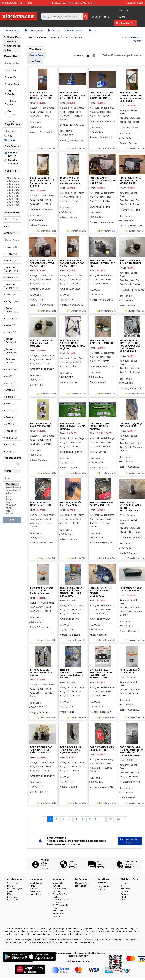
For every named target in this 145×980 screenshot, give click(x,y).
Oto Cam (55, 30)
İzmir (12, 496)
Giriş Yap (122, 10)
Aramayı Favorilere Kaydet (130, 841)
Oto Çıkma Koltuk (61, 900)
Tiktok (124, 897)
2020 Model (12, 199)
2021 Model (12, 196)
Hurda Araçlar (36, 894)
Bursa (12, 499)
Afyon (12, 508)
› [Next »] (125, 819)
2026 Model (12, 181)
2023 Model (12, 190)
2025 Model (12, 184)
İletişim (101, 889)
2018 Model (12, 205)
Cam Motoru (75, 30)
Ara (12, 520)
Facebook (125, 883)
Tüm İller (12, 484)
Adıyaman (12, 505)
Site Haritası (13, 897)
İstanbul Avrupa (12, 487)
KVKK (10, 894)
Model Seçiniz (12, 178)
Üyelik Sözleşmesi (15, 889)
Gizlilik (10, 891)
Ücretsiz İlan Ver (125, 23)
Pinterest (125, 894)
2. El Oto (34, 889)
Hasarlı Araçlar (37, 891)
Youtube (124, 891)
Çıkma (12, 132)
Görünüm (79, 55)
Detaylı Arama (100, 17)
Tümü (11, 140)
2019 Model (12, 202)
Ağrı (12, 511)
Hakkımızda (13, 900)
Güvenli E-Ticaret (135, 3)
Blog (30, 3)
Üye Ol (121, 17)
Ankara (12, 493)
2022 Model (12, 193)
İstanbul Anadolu (12, 490)
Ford (93, 30)
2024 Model (12, 187)
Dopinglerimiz (104, 886)
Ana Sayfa (13, 30)
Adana (12, 502)
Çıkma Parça (34, 30)
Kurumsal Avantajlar (11, 3)
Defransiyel (58, 911)
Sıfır (10, 136)
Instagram (125, 889)
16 (118, 819)
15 (110, 819)
